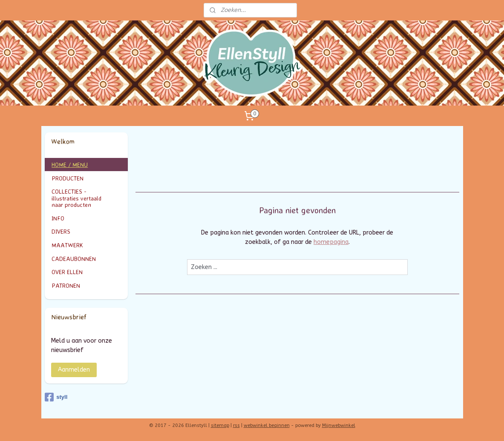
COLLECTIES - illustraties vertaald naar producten (86, 198)
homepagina (331, 242)
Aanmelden (74, 370)
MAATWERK (86, 245)
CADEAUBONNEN (74, 259)
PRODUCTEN (86, 178)
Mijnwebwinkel (339, 425)
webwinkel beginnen (267, 425)
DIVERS (61, 231)
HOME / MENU (70, 165)
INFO (86, 218)
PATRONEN (66, 285)
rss (236, 425)
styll (56, 397)
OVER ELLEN (67, 272)
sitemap (220, 425)
